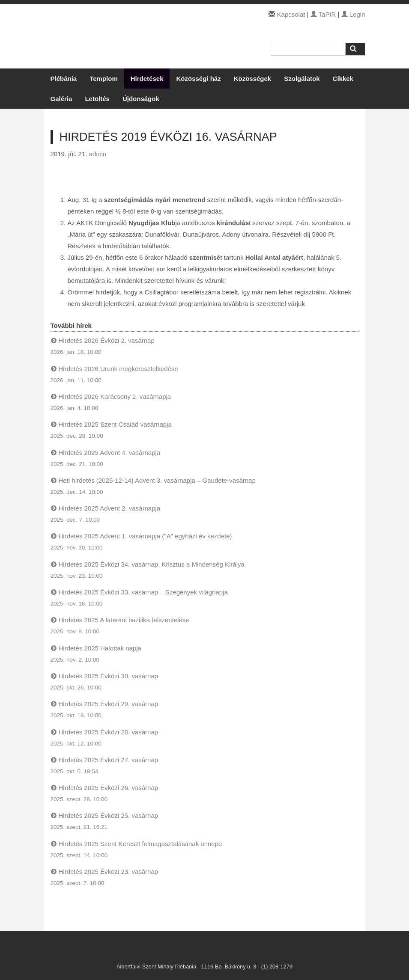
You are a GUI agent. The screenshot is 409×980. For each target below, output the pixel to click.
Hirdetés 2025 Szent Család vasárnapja (115, 424)
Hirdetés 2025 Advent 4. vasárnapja (110, 453)
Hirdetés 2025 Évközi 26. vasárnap (109, 788)
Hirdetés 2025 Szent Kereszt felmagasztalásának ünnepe (140, 844)
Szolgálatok (302, 79)
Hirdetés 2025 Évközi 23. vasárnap (109, 872)
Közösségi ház (198, 79)
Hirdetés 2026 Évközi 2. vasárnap (107, 340)
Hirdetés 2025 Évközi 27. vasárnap (109, 760)
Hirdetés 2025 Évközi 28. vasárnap (109, 732)
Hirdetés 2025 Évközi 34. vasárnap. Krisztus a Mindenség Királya (152, 564)
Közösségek (253, 79)
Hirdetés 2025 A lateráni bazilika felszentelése (124, 620)
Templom (104, 79)
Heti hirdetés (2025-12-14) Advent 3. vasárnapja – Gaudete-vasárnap (157, 480)
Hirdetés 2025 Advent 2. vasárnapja (110, 508)
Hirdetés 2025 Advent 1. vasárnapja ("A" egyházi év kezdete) (145, 536)
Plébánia (64, 79)
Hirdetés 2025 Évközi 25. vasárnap (109, 815)
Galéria (61, 99)
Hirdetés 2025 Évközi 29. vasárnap (109, 704)
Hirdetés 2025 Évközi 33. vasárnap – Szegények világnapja (143, 592)
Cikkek (343, 79)
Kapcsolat (291, 14)
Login (353, 14)
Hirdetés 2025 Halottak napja (100, 648)
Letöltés (97, 99)
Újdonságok (141, 99)
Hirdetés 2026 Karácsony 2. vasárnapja (115, 396)
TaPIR (323, 14)
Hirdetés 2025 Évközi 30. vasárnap (109, 676)
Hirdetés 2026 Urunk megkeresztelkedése (118, 369)
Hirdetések (147, 79)
